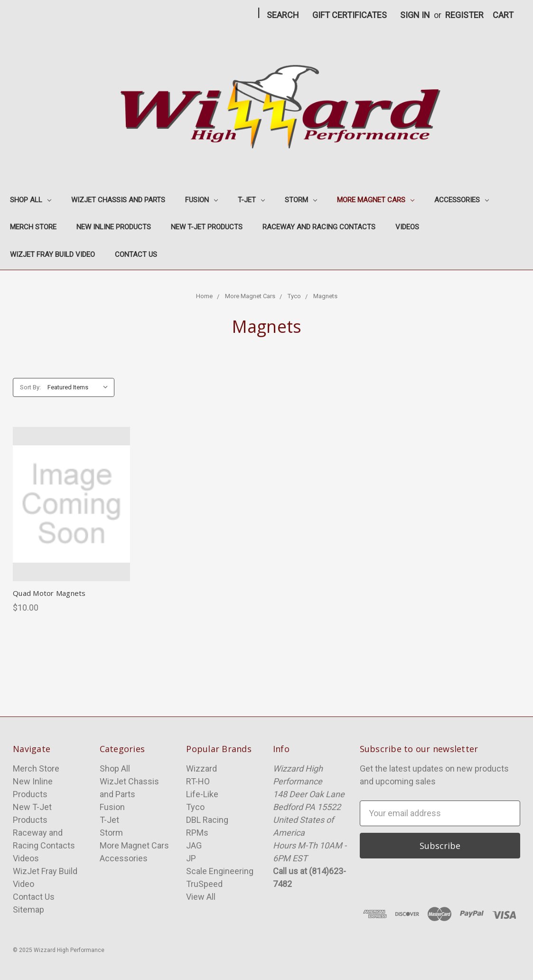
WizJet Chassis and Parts (118, 200)
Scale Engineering (220, 871)
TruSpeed (204, 884)
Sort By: (30, 387)
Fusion (201, 200)
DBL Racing (207, 820)
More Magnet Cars (376, 200)
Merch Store (33, 227)
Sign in (415, 15)
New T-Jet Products (207, 227)
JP (191, 858)
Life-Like (202, 794)
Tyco (195, 807)
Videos (407, 227)
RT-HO (198, 781)
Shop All (31, 200)
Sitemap (28, 909)
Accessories (462, 200)
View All (201, 897)
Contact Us (136, 254)
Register (464, 15)
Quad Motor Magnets (49, 593)
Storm (301, 200)
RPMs (197, 833)
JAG (194, 845)
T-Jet (251, 200)
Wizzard (201, 768)
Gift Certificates (350, 15)
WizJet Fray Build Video (52, 254)
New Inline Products (114, 227)
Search (283, 15)
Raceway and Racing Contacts (319, 227)
